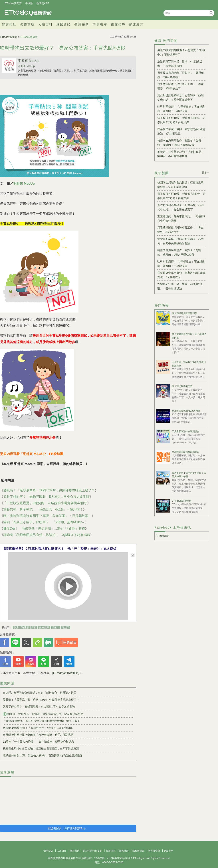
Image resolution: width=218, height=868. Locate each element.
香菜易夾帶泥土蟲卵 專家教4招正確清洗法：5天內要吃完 (181, 131)
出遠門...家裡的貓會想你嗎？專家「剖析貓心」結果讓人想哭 (40, 693)
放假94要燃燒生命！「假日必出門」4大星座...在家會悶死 (38, 728)
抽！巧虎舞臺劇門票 (182, 386)
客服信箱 (111, 851)
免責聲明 (168, 851)
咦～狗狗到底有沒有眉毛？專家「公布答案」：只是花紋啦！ (47, 516)
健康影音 (136, 25)
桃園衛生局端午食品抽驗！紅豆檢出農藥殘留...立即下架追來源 (41, 749)
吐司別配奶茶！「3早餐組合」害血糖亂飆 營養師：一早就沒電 (181, 109)
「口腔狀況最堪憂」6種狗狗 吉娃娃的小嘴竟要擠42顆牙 (45, 503)
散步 (16, 627)
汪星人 (55, 627)
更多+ (205, 173)
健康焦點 (9, 25)
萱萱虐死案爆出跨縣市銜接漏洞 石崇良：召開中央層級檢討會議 (180, 241)
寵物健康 (44, 627)
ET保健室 (163, 536)
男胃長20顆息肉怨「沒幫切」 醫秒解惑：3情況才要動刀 (181, 75)
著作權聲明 (154, 851)
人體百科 (45, 25)
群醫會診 (64, 25)
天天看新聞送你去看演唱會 (185, 431)
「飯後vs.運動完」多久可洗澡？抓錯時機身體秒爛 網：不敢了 (41, 721)
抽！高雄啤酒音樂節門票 (184, 313)
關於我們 (75, 851)
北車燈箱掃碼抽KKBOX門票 (186, 411)
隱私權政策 (138, 851)
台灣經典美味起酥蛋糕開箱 (185, 452)
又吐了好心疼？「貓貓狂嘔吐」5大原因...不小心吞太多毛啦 (46, 497)
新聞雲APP (43, 3)
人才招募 (61, 851)
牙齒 (34, 627)
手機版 (29, 3)
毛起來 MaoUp (29, 61)
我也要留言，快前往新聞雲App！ (68, 828)
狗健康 (25, 627)
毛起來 (66, 627)
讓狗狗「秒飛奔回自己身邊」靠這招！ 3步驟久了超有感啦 (47, 535)
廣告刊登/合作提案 (92, 851)
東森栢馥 (118, 25)
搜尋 (211, 13)
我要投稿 (48, 851)
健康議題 (82, 25)
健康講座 (100, 25)
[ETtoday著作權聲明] (66, 673)
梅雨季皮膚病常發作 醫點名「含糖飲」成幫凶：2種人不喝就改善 (179, 143)
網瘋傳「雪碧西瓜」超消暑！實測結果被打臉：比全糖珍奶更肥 (43, 714)
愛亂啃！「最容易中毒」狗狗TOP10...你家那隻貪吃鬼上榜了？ (49, 490)
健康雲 (28, 13)
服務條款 (124, 851)
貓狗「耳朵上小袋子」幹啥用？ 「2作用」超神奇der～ (44, 522)
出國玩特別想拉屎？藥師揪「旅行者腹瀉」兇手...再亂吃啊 (38, 735)
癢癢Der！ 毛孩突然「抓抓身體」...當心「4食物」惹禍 (44, 529)
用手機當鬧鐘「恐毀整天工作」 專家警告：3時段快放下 (180, 86)
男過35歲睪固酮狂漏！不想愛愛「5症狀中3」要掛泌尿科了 (181, 52)
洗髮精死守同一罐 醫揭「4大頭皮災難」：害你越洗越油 (180, 64)
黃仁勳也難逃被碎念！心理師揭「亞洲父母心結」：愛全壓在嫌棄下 (180, 97)
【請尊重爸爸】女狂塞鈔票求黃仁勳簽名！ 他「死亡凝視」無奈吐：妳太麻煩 (59, 549)
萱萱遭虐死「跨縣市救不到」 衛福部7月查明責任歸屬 (181, 219)
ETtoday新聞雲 (13, 3)
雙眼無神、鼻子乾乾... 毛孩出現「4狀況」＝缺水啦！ (43, 509)
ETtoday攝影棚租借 (182, 501)
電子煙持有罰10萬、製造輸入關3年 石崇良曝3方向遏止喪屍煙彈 (43, 755)
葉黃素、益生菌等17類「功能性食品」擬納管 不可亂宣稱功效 (181, 154)
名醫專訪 (27, 25)
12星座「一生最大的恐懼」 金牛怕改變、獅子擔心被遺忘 (39, 742)
